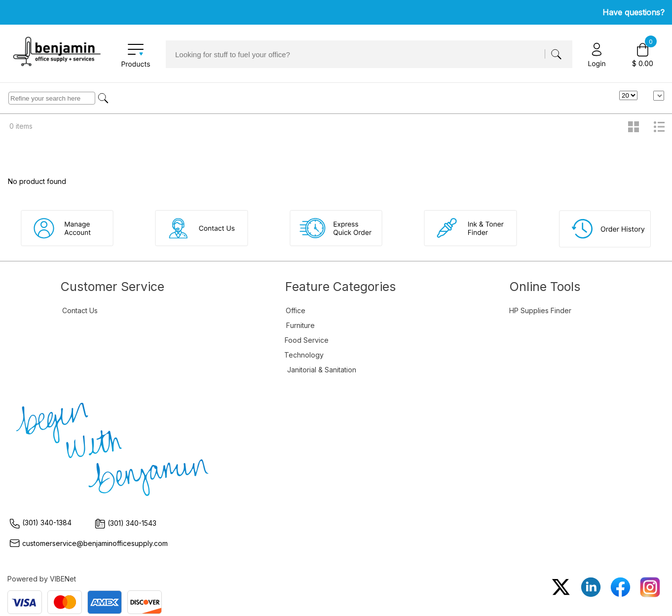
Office (296, 310)
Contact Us (80, 310)
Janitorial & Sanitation (322, 370)
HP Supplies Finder (540, 310)
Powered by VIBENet (42, 579)
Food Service (307, 340)
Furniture (300, 325)
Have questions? (634, 12)
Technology (304, 355)
